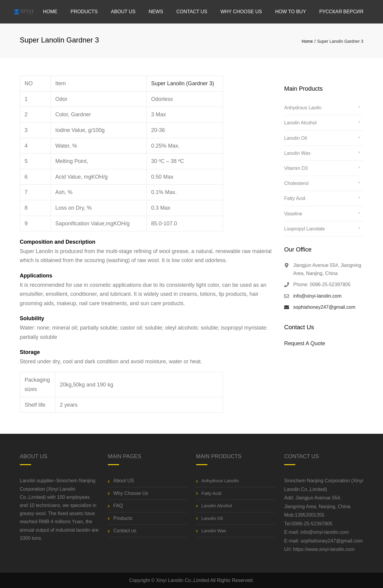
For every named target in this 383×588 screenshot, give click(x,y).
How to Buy (291, 12)
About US (123, 12)
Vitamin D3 (296, 168)
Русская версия (341, 12)
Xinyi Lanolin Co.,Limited (183, 580)
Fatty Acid (295, 198)
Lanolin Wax (297, 153)
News (156, 12)
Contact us (192, 12)
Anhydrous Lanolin (220, 481)
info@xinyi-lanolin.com (317, 296)
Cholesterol (296, 183)
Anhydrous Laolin (303, 108)
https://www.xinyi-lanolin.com (324, 549)
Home (50, 12)
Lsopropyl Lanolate (305, 229)
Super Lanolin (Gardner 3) (183, 83)
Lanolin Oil (296, 138)
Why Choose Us (241, 12)
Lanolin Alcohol (300, 123)
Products (84, 12)
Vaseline (293, 214)
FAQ (118, 506)
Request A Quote (305, 343)
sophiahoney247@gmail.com (324, 307)
